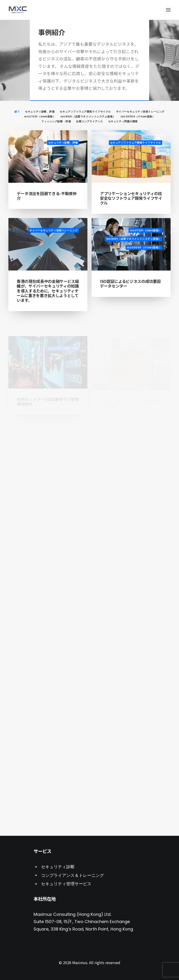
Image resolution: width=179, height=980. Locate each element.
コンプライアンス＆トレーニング (72, 875)
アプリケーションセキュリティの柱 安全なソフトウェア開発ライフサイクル (131, 198)
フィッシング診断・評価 (56, 121)
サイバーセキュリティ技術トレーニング (140, 112)
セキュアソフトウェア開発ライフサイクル (85, 112)
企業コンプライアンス (89, 121)
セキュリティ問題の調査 (123, 121)
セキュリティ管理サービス (66, 884)
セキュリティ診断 (58, 867)
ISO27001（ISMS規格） (40, 116)
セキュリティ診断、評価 (40, 112)
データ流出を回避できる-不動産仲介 (47, 196)
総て (17, 112)
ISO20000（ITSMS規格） (138, 116)
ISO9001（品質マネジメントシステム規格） (88, 116)
